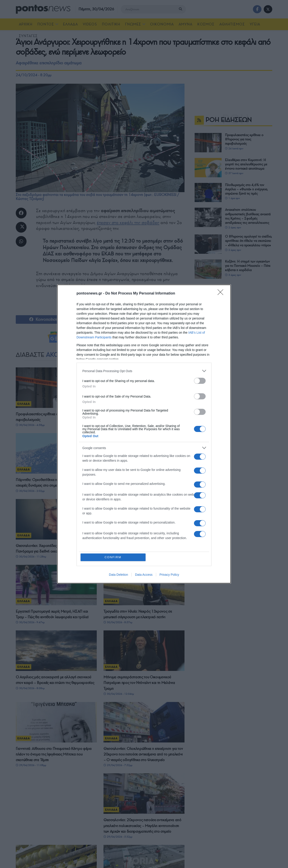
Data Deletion (118, 575)
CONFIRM (113, 557)
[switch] (200, 381)
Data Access (144, 575)
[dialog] (144, 434)
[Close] (222, 294)
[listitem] (144, 371)
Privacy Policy (169, 575)
